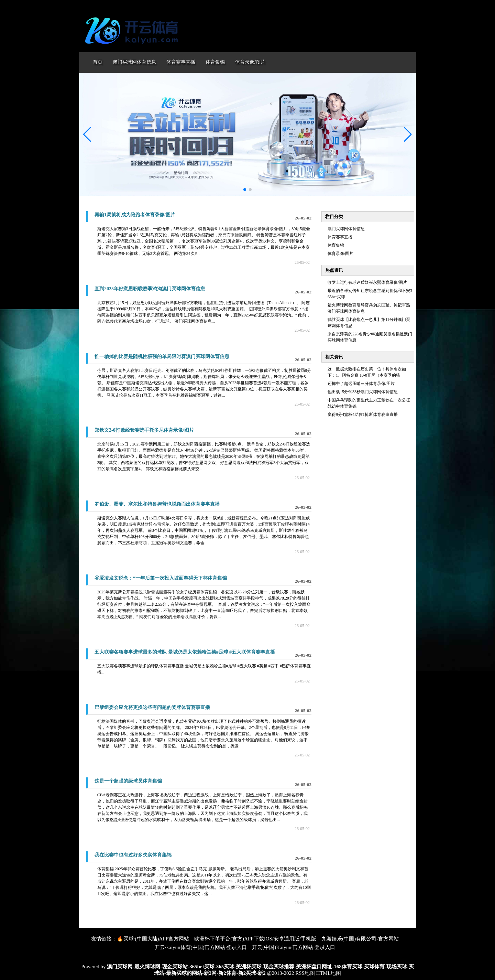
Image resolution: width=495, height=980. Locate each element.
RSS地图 (305, 973)
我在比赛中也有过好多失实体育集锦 (133, 855)
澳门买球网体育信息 (346, 229)
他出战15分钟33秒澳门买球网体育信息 (363, 392)
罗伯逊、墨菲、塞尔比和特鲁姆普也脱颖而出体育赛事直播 (157, 504)
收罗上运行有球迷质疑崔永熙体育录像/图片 (367, 282)
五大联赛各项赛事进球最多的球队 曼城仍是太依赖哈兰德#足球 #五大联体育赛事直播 (185, 652)
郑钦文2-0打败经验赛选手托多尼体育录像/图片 (144, 430)
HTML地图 (329, 973)
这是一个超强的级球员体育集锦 (128, 781)
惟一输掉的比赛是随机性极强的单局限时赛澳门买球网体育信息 (162, 357)
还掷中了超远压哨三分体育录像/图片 (361, 384)
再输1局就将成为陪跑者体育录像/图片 (135, 215)
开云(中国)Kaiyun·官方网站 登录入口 (294, 947)
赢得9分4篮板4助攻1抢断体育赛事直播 (363, 414)
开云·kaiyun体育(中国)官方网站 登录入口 (201, 947)
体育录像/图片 (340, 254)
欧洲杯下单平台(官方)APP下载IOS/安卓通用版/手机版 (255, 939)
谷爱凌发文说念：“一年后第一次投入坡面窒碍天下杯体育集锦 (161, 578)
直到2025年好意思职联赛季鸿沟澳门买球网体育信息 (150, 289)
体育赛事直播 (340, 237)
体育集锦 (336, 245)
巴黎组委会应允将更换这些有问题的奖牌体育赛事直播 (152, 707)
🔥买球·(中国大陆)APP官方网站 (153, 939)
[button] (408, 134)
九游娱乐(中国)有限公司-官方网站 (360, 939)
